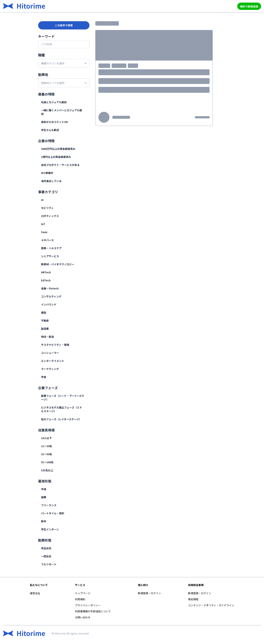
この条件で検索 (64, 25)
